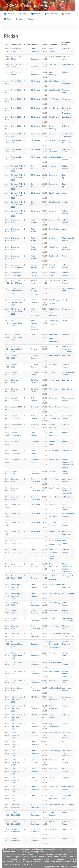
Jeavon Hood (54, 380)
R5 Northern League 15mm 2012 (16, 291)
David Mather (54, 64)
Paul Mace (53, 821)
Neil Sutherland (55, 157)
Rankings (9, 14)
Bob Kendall (53, 256)
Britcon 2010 (16, 81)
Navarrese (66, 99)
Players (36, 14)
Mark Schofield (54, 805)
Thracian (66, 335)
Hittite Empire (67, 64)
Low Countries (68, 117)
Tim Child (52, 618)
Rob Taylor (53, 364)
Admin (19, 19)
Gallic (64, 256)
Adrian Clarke (54, 247)
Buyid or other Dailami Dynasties (68, 111)
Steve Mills (53, 175)
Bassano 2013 (16, 407)
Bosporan (66, 355)
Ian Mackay (53, 451)
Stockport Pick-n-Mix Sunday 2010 (17, 169)
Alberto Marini (54, 460)
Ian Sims (52, 238)
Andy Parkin (53, 335)
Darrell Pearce (54, 140)
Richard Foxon (54, 81)
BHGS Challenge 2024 (15, 735)
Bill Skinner (36, 81)
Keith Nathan (54, 309)
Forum (30, 19)
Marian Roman (68, 594)
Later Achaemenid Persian (67, 507)
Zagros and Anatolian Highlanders (67, 674)
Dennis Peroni (54, 407)
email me (37, 854)
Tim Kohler (35, 295)
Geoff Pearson (54, 193)
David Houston (54, 280)
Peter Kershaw (54, 117)
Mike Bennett (54, 108)
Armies (66, 14)
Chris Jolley (53, 346)
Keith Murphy (54, 300)
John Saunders (55, 288)
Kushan (65, 706)
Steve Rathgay (54, 229)
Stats (8, 19)
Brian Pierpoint (54, 90)
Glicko (23, 14)
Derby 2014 (15, 505)
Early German (67, 380)
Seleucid (65, 49)
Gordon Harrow (55, 541)
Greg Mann (53, 778)
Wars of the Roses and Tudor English (67, 349)
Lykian (65, 229)
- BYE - (51, 742)
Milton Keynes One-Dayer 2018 (16, 587)
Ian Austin (52, 134)
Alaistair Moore (54, 648)
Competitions (51, 14)
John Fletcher (54, 99)
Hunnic (65, 202)
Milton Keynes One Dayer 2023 (16, 699)
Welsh (65, 193)
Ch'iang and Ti (68, 576)
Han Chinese (67, 407)
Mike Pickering (54, 497)
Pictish (65, 300)
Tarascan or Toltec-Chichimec (67, 735)
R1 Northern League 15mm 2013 (16, 337)
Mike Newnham (55, 57)
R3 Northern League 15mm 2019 (16, 644)
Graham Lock (54, 220)
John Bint (52, 838)
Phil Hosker (53, 389)
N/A (64, 742)
